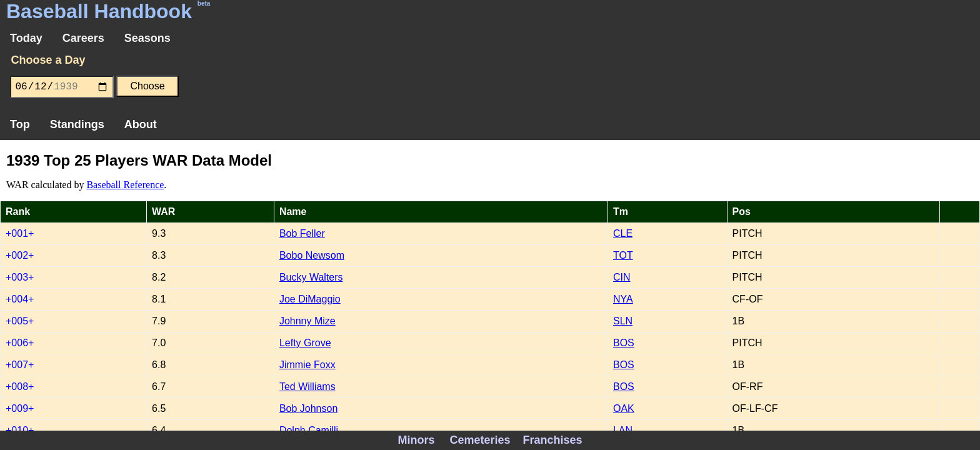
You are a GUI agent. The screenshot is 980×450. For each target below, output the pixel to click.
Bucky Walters (311, 277)
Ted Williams (307, 387)
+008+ (20, 387)
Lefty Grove (305, 343)
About (141, 124)
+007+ (20, 365)
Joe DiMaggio (310, 299)
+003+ (20, 277)
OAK (624, 408)
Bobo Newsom (312, 255)
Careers (83, 38)
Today (26, 38)
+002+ (20, 255)
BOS (624, 343)
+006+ (20, 343)
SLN (623, 321)
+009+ (20, 408)
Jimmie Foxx (307, 365)
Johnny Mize (307, 321)
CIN (622, 277)
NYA (623, 299)
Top (20, 124)
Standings (77, 124)
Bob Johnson (308, 408)
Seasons (147, 38)
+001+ (20, 233)
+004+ (20, 299)
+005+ (20, 321)
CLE (623, 233)
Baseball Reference (125, 185)
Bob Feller (302, 233)
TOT (623, 255)
